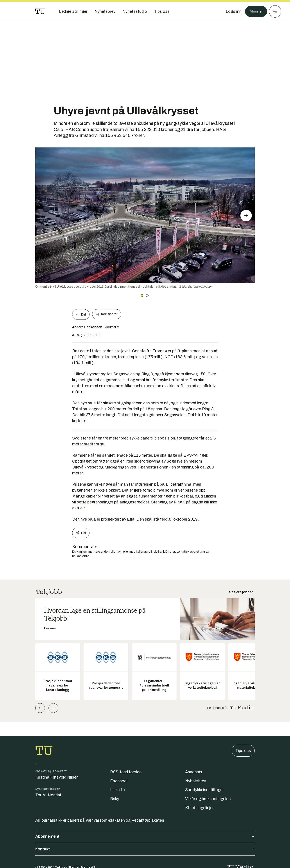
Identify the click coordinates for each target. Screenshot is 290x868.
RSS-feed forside (126, 772)
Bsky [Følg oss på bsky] (115, 799)
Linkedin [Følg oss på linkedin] (117, 790)
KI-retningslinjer (199, 808)
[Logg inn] (231, 11)
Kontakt (145, 849)
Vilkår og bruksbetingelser (209, 799)
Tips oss (243, 751)
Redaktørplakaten (148, 820)
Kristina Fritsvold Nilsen (57, 777)
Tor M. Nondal (48, 795)
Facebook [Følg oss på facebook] (119, 781)
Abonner (255, 11)
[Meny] (275, 11)
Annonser (194, 772)
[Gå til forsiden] (40, 11)
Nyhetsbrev (196, 781)
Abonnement (145, 836)
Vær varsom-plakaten (105, 820)
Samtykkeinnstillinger (204, 790)
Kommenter (107, 314)
